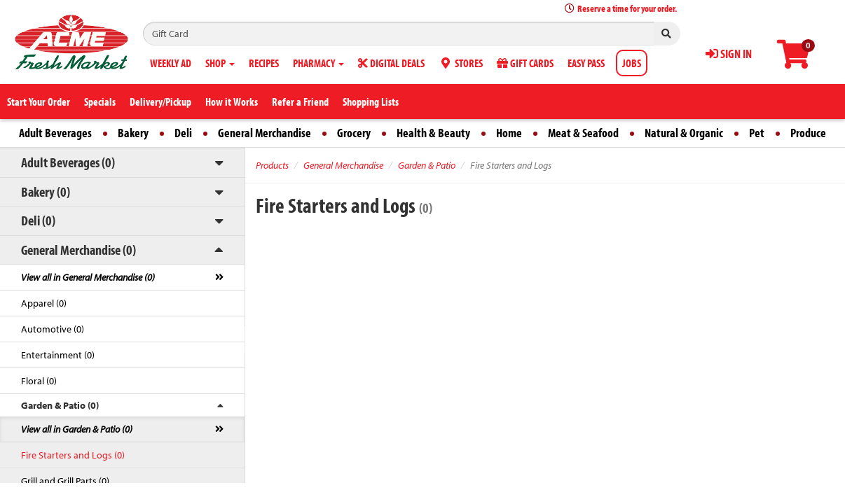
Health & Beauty (433, 133)
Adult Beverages (55, 133)
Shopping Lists (371, 101)
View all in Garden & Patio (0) (77, 429)
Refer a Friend (300, 101)
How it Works (232, 101)
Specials (100, 101)
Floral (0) (39, 381)
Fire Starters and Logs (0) (73, 455)
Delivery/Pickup (160, 101)
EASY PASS (586, 63)
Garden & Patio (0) (60, 405)
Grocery (354, 133)
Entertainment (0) (58, 355)
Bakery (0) (46, 191)
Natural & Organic (684, 133)
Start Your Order (39, 101)
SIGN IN (729, 54)
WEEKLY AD (171, 63)
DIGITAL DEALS (391, 63)
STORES (461, 63)
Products (272, 165)
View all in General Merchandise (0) (88, 277)
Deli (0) (38, 220)
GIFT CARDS (525, 63)
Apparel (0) (44, 303)
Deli (183, 133)
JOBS (632, 63)
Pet (757, 133)
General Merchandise (265, 133)
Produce (808, 133)
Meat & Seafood (583, 133)
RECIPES (264, 63)
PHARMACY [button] (318, 63)
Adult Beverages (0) (68, 162)
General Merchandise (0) (78, 250)
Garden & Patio (427, 165)
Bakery (133, 133)
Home (509, 133)
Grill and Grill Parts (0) (65, 481)
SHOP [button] (220, 63)
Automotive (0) (53, 329)
